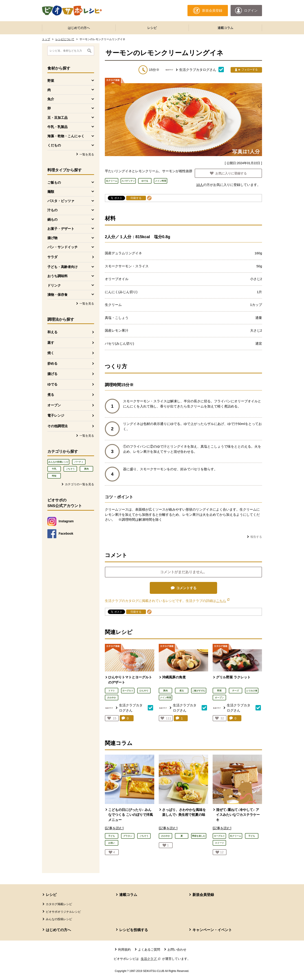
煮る (51, 395)
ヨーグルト (128, 691)
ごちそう (70, 469)
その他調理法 (57, 426)
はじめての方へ (79, 28)
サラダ (52, 257)
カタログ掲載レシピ (59, 904)
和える (52, 332)
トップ (46, 39)
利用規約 (124, 950)
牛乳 (54, 469)
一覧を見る (87, 154)
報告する (256, 537)
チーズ (236, 691)
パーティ (79, 462)
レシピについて (65, 39)
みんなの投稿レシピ (58, 462)
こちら (223, 601)
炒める (52, 363)
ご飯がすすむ (199, 691)
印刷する (136, 198)
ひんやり (144, 691)
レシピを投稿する (134, 930)
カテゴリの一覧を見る (79, 484)
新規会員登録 (203, 895)
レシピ (152, 28)
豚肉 (86, 469)
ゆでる (52, 384)
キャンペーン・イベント (212, 930)
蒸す (51, 343)
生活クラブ (151, 959)
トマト (112, 691)
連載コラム (225, 28)
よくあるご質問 (149, 950)
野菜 (219, 691)
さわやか (112, 698)
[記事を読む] (114, 828)
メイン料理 (165, 698)
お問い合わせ (177, 950)
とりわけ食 (252, 691)
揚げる (52, 374)
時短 (54, 476)
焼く (51, 353)
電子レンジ (56, 415)
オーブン (54, 405)
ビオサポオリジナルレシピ (63, 912)
